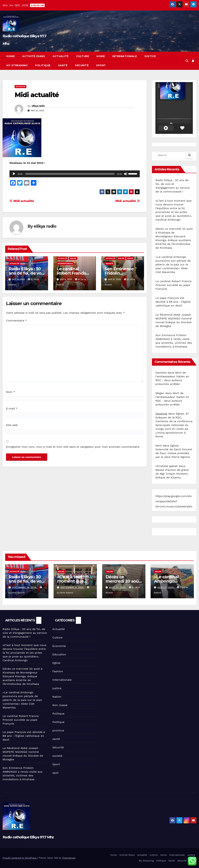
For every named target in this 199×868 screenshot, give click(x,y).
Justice (150, 56)
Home (11, 56)
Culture (83, 56)
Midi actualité (37, 95)
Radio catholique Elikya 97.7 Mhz (28, 837)
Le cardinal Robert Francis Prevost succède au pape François (174, 285)
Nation (57, 697)
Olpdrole (161, 414)
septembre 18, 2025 (25, 587)
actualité (61, 56)
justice (57, 688)
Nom (10, 392)
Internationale (125, 56)
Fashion (58, 671)
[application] (75, 174)
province (58, 730)
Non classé (60, 705)
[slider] (70, 174)
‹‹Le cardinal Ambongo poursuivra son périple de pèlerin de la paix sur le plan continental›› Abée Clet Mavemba (173, 264)
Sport (101, 65)
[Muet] (126, 174)
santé (130, 258)
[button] (187, 61)
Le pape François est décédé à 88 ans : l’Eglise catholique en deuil (173, 302)
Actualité (21, 86)
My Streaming (17, 65)
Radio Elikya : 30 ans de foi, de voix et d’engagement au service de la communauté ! (25, 633)
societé (109, 263)
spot (55, 773)
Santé (63, 65)
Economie (59, 646)
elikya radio (38, 106)
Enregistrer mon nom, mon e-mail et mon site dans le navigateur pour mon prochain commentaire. (73, 447)
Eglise (73, 258)
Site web (12, 425)
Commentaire (16, 321)
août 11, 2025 (166, 587)
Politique (43, 65)
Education (59, 654)
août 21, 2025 (118, 587)
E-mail (12, 408)
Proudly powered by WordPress (20, 858)
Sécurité (82, 65)
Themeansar (69, 858)
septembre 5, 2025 (73, 587)
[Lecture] (14, 174)
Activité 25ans (34, 56)
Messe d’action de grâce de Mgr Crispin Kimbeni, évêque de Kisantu (172, 474)
